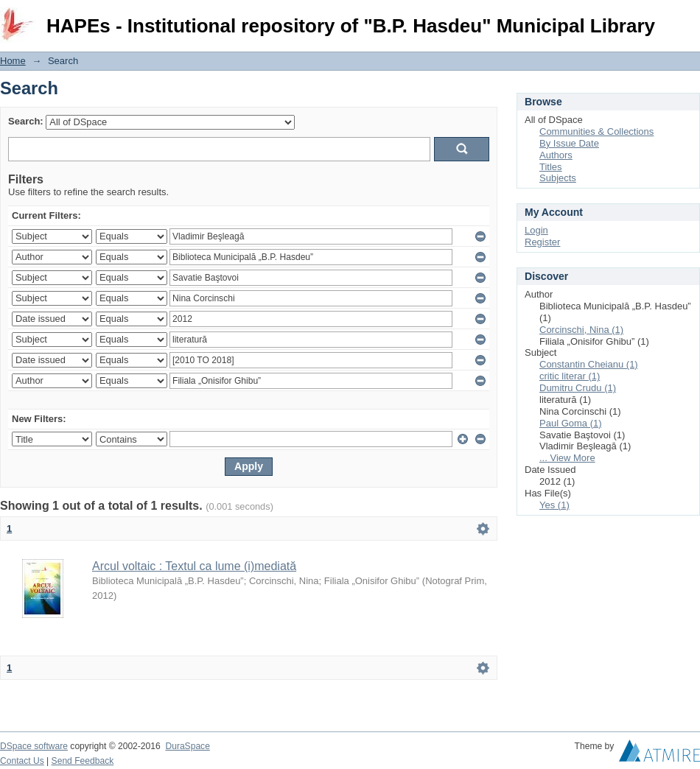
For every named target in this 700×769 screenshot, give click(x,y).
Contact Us (22, 761)
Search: (26, 121)
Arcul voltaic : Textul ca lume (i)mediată (194, 566)
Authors (556, 155)
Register (542, 242)
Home (13, 61)
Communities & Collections (596, 131)
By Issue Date (569, 143)
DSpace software (34, 746)
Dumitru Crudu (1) (578, 388)
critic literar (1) (570, 376)
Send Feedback (83, 761)
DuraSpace (187, 746)
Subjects (558, 178)
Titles (551, 167)
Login (688, 18)
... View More (567, 458)
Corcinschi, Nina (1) (581, 330)
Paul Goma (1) (571, 423)
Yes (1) (554, 505)
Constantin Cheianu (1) (589, 364)
